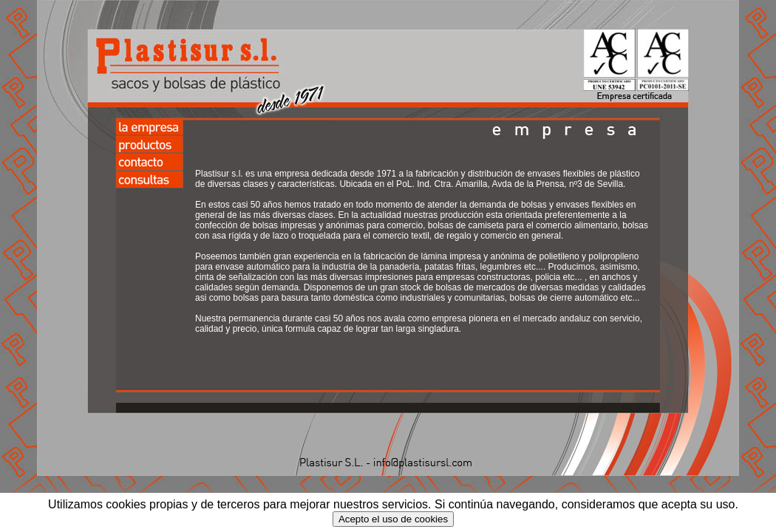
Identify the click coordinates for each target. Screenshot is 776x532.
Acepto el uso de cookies (393, 519)
